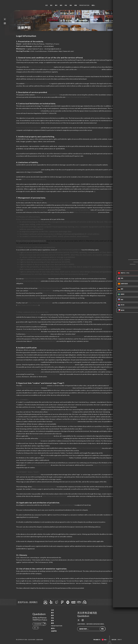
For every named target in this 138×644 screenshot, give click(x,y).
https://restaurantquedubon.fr (41, 67)
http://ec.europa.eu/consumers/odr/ (30, 529)
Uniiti (120, 640)
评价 (66, 5)
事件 (56, 5)
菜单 (71, 5)
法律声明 (54, 631)
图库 (61, 5)
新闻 (76, 5)
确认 (103, 629)
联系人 (93, 5)
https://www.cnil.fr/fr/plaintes (28, 305)
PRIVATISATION (84, 5)
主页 (46, 5)
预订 (51, 5)
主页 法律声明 (21, 25)
